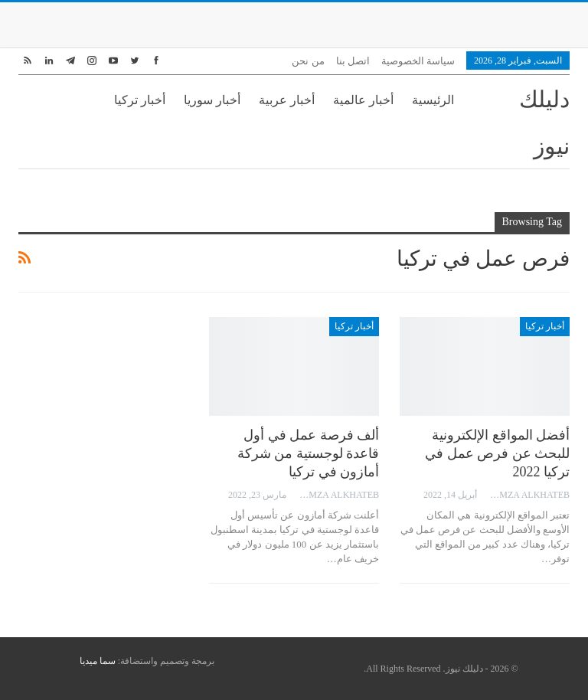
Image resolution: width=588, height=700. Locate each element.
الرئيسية (433, 100)
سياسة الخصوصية (418, 61)
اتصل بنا (353, 61)
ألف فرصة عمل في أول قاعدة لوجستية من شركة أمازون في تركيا (309, 453)
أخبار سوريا (212, 100)
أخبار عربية (287, 100)
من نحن (308, 61)
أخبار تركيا (140, 100)
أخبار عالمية (363, 100)
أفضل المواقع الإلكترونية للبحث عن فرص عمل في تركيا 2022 (497, 453)
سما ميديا (98, 661)
